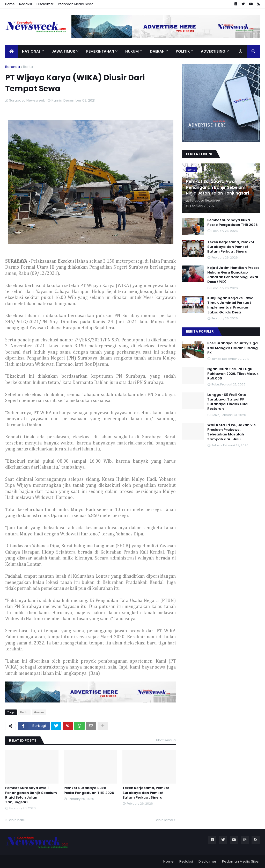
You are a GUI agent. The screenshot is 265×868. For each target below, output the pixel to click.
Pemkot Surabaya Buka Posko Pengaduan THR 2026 (89, 790)
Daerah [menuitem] (157, 51)
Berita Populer (200, 331)
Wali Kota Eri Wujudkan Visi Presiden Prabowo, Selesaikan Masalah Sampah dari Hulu (232, 432)
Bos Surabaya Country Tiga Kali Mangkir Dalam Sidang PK (233, 348)
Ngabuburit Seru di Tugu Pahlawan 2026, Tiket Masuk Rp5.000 (233, 374)
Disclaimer (45, 4)
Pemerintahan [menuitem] (100, 51)
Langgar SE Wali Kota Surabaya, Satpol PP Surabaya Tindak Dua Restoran (227, 402)
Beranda (13, 67)
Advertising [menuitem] (213, 51)
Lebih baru (17, 820)
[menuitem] (12, 51)
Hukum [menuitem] (132, 51)
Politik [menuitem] (183, 51)
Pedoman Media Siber (75, 4)
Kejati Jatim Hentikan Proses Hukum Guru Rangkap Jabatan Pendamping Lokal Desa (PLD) (233, 275)
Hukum (39, 712)
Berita (28, 67)
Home (10, 4)
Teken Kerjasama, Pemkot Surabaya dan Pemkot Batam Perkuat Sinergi (146, 793)
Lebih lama (164, 820)
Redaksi (25, 4)
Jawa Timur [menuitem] (63, 51)
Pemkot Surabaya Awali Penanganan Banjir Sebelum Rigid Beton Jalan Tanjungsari (31, 795)
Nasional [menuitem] (31, 51)
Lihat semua (166, 740)
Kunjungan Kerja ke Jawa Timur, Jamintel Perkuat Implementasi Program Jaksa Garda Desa (230, 305)
